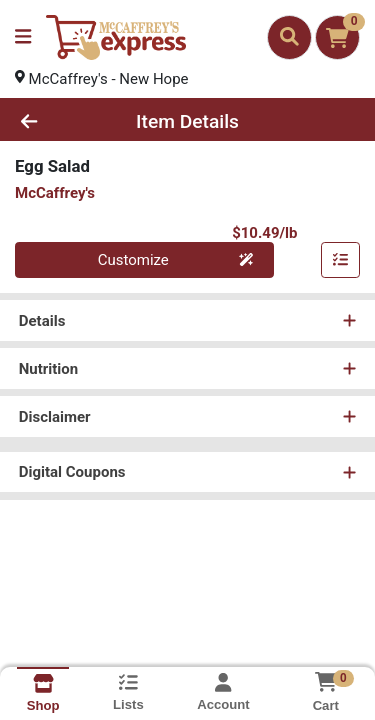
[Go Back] (58, 121)
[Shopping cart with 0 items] (337, 37)
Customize (176, 260)
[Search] (289, 37)
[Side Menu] (23, 37)
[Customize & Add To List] (341, 260)
